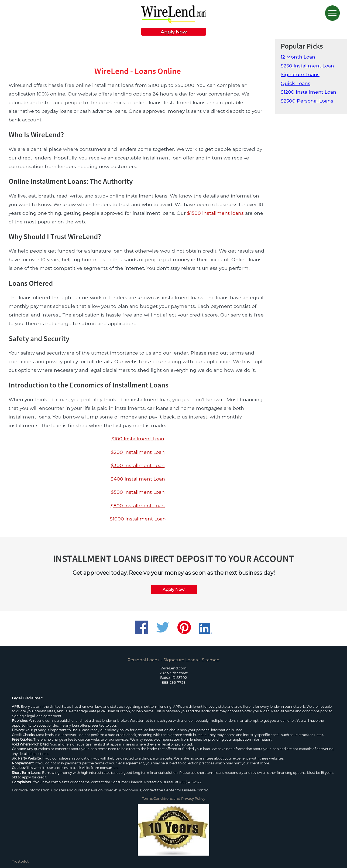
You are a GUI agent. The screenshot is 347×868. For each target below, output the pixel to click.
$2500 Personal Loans (307, 101)
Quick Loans (296, 83)
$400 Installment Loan (138, 479)
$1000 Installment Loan (138, 519)
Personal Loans (144, 660)
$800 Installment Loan (138, 506)
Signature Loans (300, 74)
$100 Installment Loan (138, 439)
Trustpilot (20, 861)
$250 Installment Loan (307, 66)
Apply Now (174, 32)
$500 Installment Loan (138, 492)
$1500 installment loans (215, 213)
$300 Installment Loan (138, 465)
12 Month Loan (298, 57)
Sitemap (211, 660)
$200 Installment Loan (138, 452)
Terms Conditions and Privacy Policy (174, 798)
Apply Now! (174, 589)
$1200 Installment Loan (308, 92)
